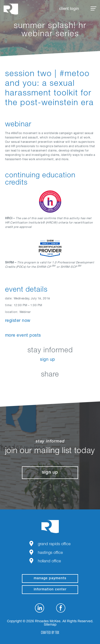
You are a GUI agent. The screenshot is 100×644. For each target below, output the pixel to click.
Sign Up (48, 360)
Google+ (62, 386)
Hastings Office (50, 553)
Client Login (69, 9)
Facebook (38, 386)
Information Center (50, 590)
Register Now (18, 321)
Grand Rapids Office (54, 544)
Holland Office (49, 561)
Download (74, 386)
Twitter (50, 386)
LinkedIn (26, 386)
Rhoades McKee (11, 9)
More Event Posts (23, 336)
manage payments (50, 579)
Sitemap (50, 625)
